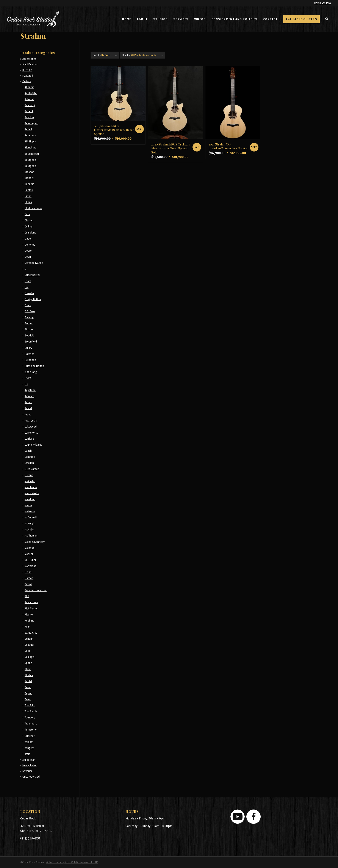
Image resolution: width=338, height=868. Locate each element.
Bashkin (29, 117)
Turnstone (31, 730)
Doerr (28, 257)
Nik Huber (30, 560)
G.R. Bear (30, 311)
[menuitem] (127, 19)
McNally (29, 530)
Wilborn (29, 742)
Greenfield (31, 342)
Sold (27, 651)
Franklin (29, 293)
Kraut (28, 415)
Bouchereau (32, 154)
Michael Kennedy (35, 542)
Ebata (28, 281)
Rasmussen (31, 602)
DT (26, 269)
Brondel (29, 178)
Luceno (29, 475)
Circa (27, 214)
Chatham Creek (33, 208)
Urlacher (30, 736)
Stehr (28, 669)
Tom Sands (31, 712)
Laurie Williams (33, 445)
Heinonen (30, 360)
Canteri (29, 190)
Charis (28, 202)
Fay (27, 287)
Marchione (31, 487)
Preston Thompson (36, 590)
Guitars (27, 81)
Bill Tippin (30, 142)
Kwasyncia (31, 421)
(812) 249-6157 (323, 3)
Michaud (30, 548)
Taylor (28, 693)
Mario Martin (32, 493)
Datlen (28, 239)
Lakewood (31, 427)
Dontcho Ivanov (34, 263)
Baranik (29, 111)
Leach (28, 451)
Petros (28, 584)
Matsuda (30, 511)
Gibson (29, 330)
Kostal (28, 408)
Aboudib (29, 87)
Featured (28, 76)
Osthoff (29, 578)
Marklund (30, 499)
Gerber (29, 324)
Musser (29, 554)
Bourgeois (31, 160)
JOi (26, 384)
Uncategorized (31, 777)
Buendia (27, 70)
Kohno (28, 402)
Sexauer (29, 645)
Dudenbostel (32, 275)
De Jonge (30, 245)
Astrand (29, 99)
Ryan (27, 627)
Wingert (29, 748)
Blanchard (31, 148)
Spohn (28, 663)
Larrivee (29, 439)
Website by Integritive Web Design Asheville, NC (72, 862)
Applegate (31, 93)
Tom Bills (30, 705)
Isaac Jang (31, 372)
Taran (28, 687)
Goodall (29, 336)
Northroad (31, 566)
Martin (28, 505)
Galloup (29, 317)
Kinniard (29, 396)
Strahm (29, 675)
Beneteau (30, 136)
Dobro (28, 251)
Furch (28, 305)
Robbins (29, 621)
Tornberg (30, 718)
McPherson (31, 536)
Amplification (30, 65)
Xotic (27, 754)
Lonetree (30, 457)
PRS (27, 596)
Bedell (28, 129)
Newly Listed (30, 765)
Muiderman (29, 760)
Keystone (30, 390)
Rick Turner (31, 609)
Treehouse (31, 724)
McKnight (30, 524)
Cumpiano (30, 233)
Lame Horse (31, 433)
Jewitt (28, 378)
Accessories (29, 59)
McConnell (31, 518)
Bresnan (29, 172)
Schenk (29, 639)
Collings (29, 227)
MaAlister (30, 481)
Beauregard (31, 123)
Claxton (29, 221)
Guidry (28, 348)
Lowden (29, 463)
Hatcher (29, 354)
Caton (28, 196)
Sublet (28, 681)
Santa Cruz (31, 633)
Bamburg (30, 105)
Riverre (29, 615)
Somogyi (30, 657)
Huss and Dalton (34, 366)
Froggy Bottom (33, 299)
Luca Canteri (32, 469)
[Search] (327, 19)
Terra (28, 699)
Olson (28, 572)
